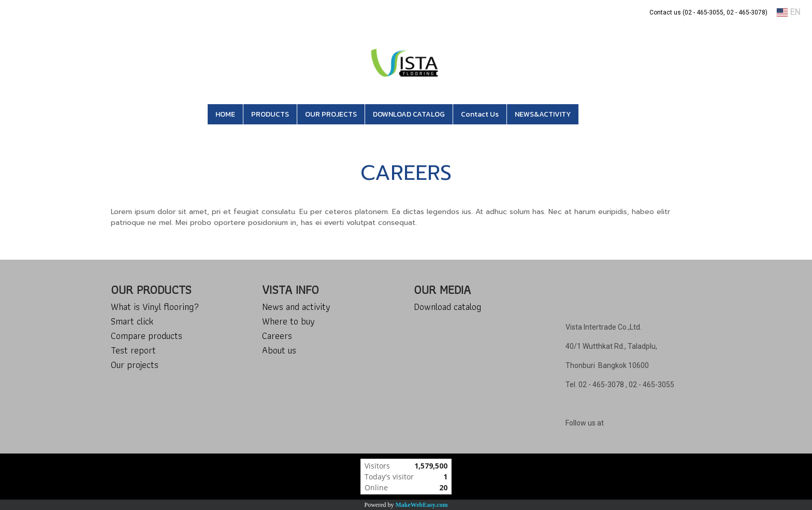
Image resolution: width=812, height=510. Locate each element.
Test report (133, 350)
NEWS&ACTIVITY (543, 114)
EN (788, 12)
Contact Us (480, 114)
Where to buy (288, 321)
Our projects (135, 365)
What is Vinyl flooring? (155, 307)
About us (279, 350)
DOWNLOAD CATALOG (409, 114)
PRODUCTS (270, 114)
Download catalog (447, 307)
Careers (277, 336)
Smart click (132, 321)
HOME (225, 114)
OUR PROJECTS (331, 114)
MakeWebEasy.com (422, 505)
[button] (594, 115)
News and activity (296, 307)
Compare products (147, 336)
